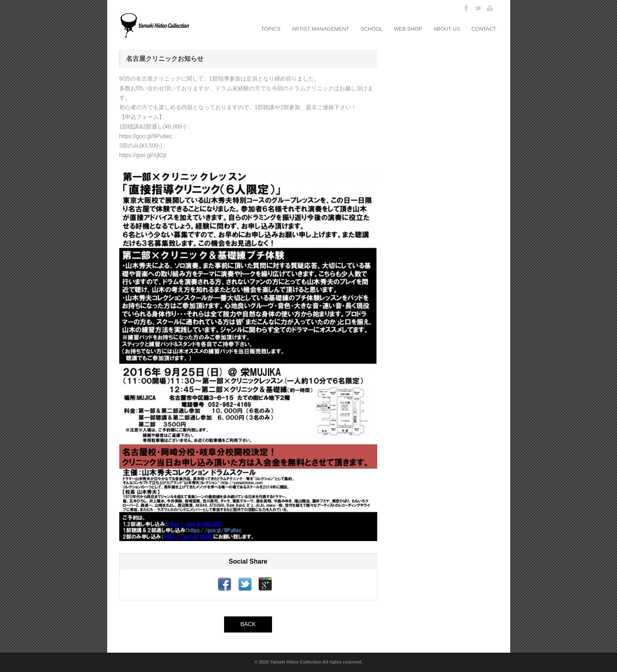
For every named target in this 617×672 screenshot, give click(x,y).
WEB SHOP (408, 29)
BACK (248, 624)
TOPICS (271, 29)
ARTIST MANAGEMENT (321, 29)
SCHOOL (371, 29)
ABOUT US (447, 29)
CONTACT (484, 29)
